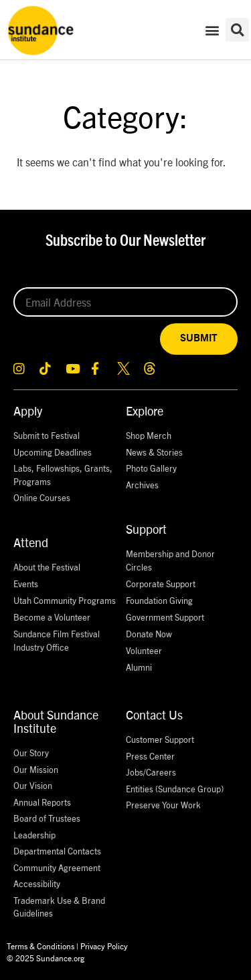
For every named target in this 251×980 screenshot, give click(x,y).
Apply (28, 411)
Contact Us (154, 714)
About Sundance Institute (56, 721)
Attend (31, 542)
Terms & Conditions (40, 946)
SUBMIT (199, 338)
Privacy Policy (104, 946)
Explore (145, 411)
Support (146, 529)
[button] (213, 30)
